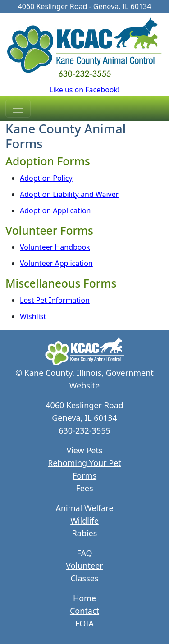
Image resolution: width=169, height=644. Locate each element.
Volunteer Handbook (55, 247)
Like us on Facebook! (85, 90)
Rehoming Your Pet (84, 463)
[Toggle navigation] (18, 109)
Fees (84, 488)
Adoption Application (55, 210)
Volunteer (84, 566)
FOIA (84, 623)
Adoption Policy (46, 178)
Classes (84, 578)
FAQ (84, 553)
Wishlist (33, 316)
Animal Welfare (84, 508)
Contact (84, 611)
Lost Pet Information (55, 300)
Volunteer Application (56, 263)
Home (84, 598)
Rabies (85, 533)
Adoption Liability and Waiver (69, 194)
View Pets (84, 450)
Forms (84, 475)
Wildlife (84, 521)
